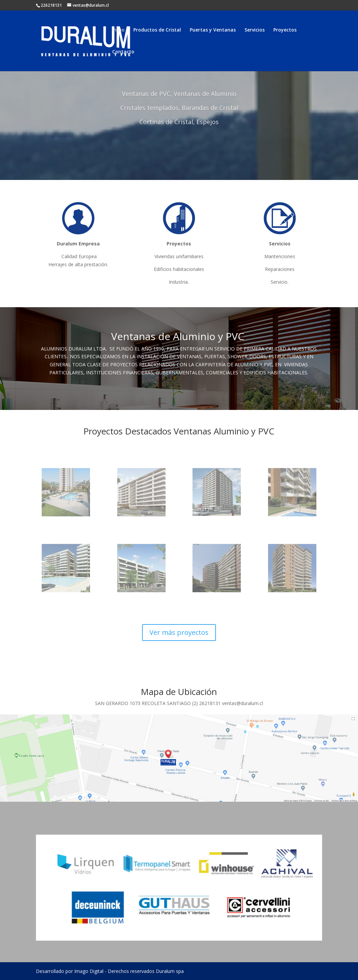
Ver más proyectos (179, 632)
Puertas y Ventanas (213, 30)
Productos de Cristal (157, 30)
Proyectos (285, 30)
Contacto (123, 52)
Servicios (255, 30)
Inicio (118, 30)
